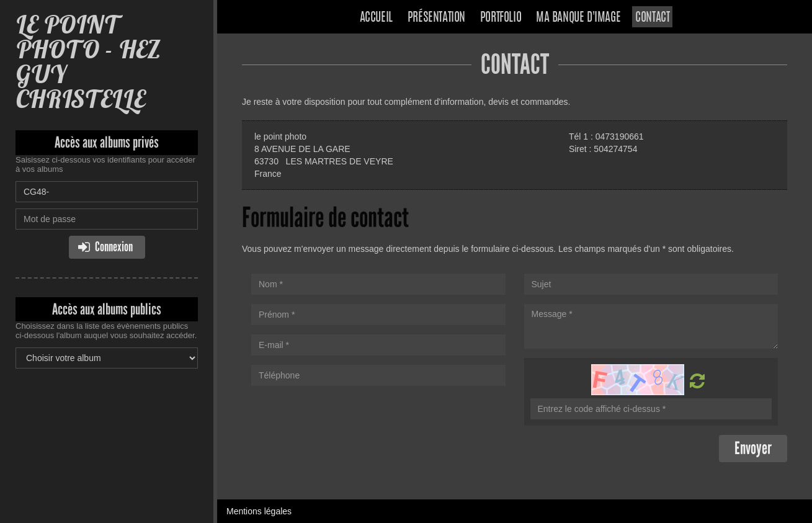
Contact (652, 18)
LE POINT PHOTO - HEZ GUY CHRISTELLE (88, 62)
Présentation (436, 18)
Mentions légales (259, 511)
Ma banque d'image (578, 18)
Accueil (376, 18)
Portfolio (501, 18)
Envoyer (753, 448)
